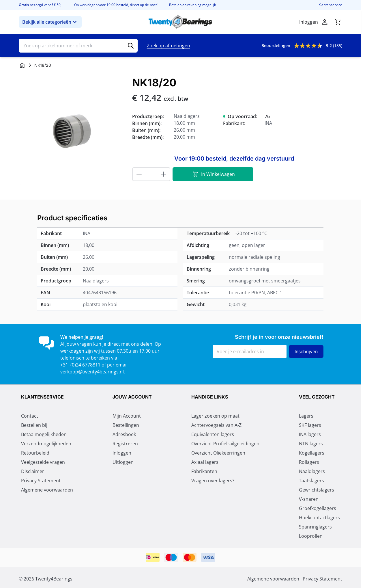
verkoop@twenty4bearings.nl (92, 372)
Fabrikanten (204, 472)
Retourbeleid (35, 453)
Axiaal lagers (205, 463)
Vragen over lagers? (213, 481)
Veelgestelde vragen (43, 463)
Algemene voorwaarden (47, 490)
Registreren (125, 444)
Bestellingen (126, 426)
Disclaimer (33, 472)
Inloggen (122, 453)
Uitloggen (123, 463)
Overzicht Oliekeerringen (218, 453)
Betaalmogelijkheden (44, 435)
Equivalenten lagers (213, 435)
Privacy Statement (41, 481)
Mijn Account (127, 416)
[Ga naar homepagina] (22, 65)
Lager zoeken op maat (215, 416)
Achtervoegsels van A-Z (216, 426)
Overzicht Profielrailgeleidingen (225, 444)
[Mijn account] (325, 22)
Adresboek (124, 435)
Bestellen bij (34, 426)
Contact (30, 416)
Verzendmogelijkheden (46, 444)
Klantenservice (330, 5)
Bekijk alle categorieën (50, 22)
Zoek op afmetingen (169, 46)
